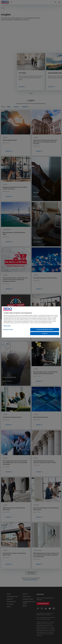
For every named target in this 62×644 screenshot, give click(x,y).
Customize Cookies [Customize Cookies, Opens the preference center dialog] (8, 329)
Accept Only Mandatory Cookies (45, 330)
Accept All (45, 333)
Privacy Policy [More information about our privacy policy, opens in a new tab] (7, 326)
